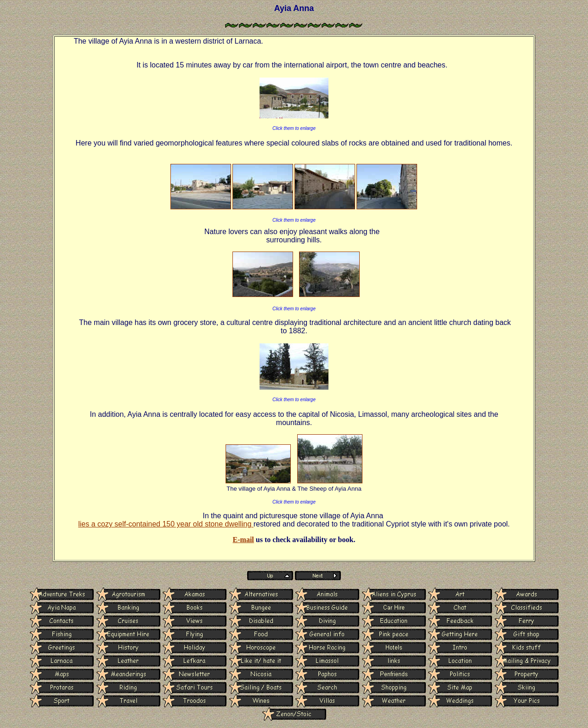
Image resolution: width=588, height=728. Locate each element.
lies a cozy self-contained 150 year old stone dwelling (166, 524)
